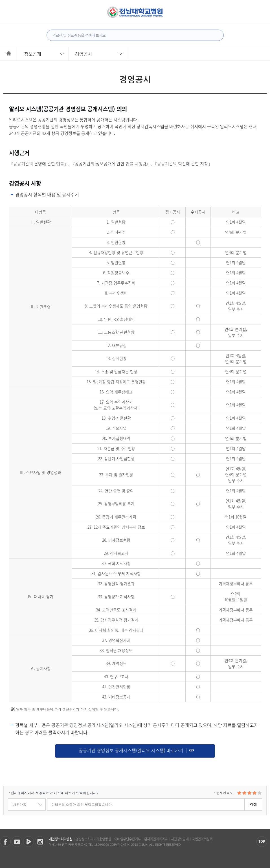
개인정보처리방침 (61, 839)
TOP (262, 841)
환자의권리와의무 (156, 839)
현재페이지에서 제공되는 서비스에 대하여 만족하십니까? (55, 793)
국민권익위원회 (202, 839)
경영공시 (84, 54)
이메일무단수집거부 (128, 839)
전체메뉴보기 (12, 11)
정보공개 (33, 54)
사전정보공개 (180, 839)
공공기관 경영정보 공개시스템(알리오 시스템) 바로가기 (136, 750)
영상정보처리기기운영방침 (93, 839)
